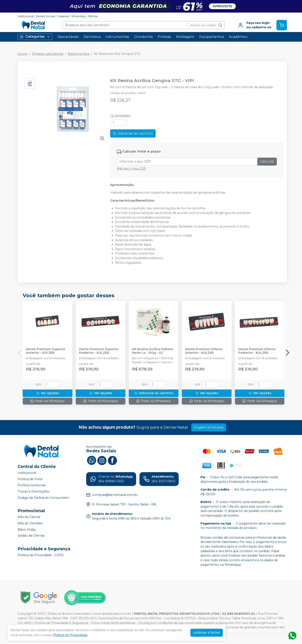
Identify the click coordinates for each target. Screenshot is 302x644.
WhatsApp (78, 16)
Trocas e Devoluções (33, 491)
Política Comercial (31, 485)
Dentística (92, 37)
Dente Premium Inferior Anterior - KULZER (204, 351)
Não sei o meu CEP (131, 168)
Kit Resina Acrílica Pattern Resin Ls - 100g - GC (153, 351)
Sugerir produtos (209, 427)
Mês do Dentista (30, 523)
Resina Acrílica (79, 54)
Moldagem (185, 37)
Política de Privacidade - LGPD (41, 555)
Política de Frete (30, 479)
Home (23, 54)
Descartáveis (68, 37)
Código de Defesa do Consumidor (43, 498)
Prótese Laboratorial (48, 54)
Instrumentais (117, 37)
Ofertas (93, 16)
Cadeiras (63, 16)
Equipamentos (212, 37)
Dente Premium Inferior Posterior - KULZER (257, 351)
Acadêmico (238, 37)
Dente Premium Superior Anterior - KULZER (46, 351)
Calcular (267, 161)
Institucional (26, 16)
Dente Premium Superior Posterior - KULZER (99, 351)
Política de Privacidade (70, 635)
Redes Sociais (46, 16)
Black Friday (27, 530)
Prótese (164, 37)
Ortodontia (143, 37)
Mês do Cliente (29, 517)
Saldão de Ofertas (31, 536)
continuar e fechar (207, 633)
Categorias (35, 37)
